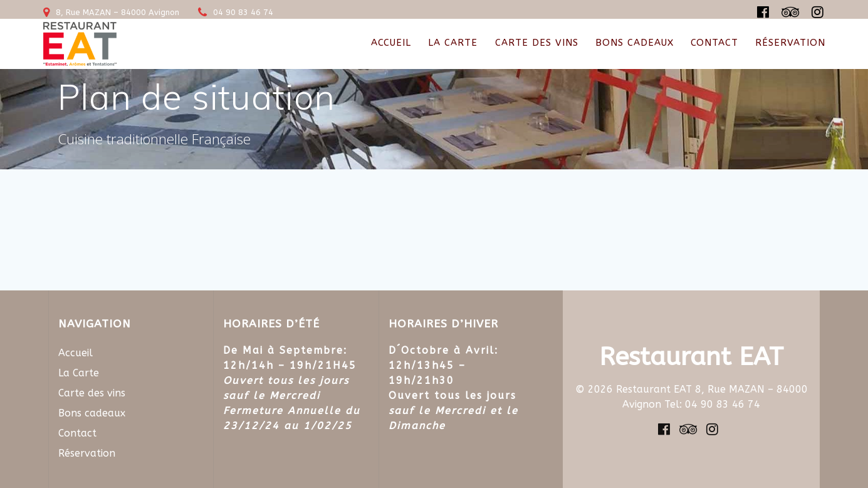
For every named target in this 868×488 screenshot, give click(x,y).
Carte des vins (537, 43)
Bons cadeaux (635, 43)
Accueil (391, 43)
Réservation (790, 43)
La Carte (453, 43)
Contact (714, 43)
